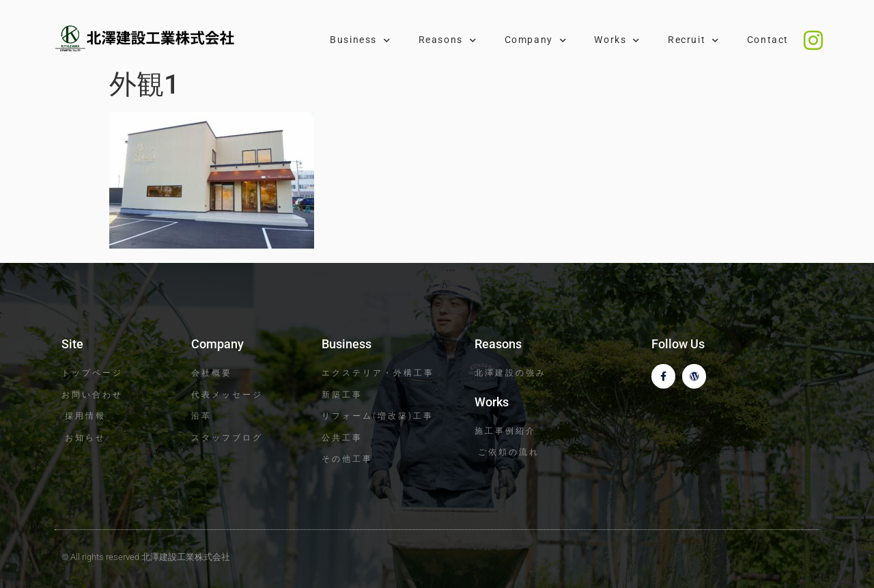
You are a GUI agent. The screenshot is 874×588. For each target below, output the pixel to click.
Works (617, 40)
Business (360, 40)
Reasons (448, 40)
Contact (768, 40)
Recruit (694, 40)
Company (536, 40)
